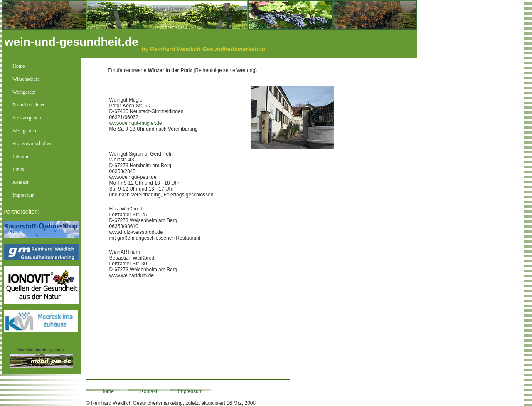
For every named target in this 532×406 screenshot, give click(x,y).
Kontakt (149, 391)
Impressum (190, 391)
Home (107, 391)
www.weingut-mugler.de (136, 123)
